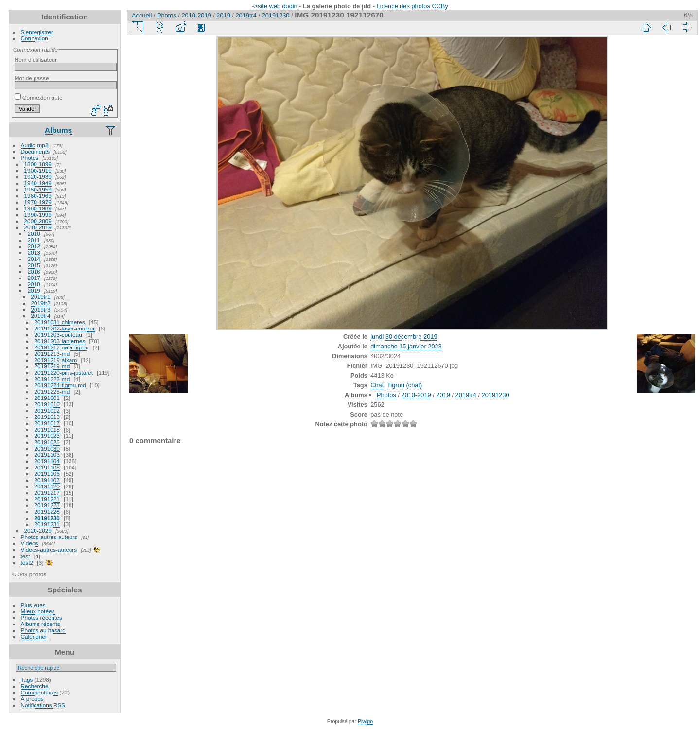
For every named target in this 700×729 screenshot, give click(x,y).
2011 (34, 240)
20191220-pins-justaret (64, 373)
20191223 (47, 505)
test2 (27, 563)
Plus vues (33, 605)
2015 (34, 265)
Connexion (35, 38)
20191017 (47, 423)
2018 (34, 284)
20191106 (47, 474)
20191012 (47, 410)
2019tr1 (41, 297)
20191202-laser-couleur (65, 328)
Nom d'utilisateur (36, 60)
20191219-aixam (56, 360)
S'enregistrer (37, 32)
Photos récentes (42, 617)
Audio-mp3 (35, 145)
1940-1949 (38, 183)
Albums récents (41, 624)
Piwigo (365, 721)
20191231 (47, 524)
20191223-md (52, 379)
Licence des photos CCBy (412, 6)
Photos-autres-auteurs (49, 537)
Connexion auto (39, 97)
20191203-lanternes (60, 341)
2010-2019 (38, 227)
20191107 (47, 480)
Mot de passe (32, 78)
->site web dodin (275, 6)
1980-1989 (38, 208)
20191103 (47, 455)
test (26, 556)
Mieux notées (38, 611)
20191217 (47, 493)
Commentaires (40, 692)
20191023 (47, 436)
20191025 (47, 442)
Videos (30, 543)
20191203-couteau (58, 335)
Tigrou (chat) (404, 385)
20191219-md (52, 366)
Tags (27, 680)
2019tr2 (41, 303)
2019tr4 (41, 316)
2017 (34, 278)
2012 (34, 246)
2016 (34, 271)
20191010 (47, 404)
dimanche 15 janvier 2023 (406, 346)
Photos (30, 158)
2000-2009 (38, 221)
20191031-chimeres (60, 322)
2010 (34, 234)
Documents (35, 151)
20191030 (47, 448)
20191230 (47, 518)
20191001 (47, 398)
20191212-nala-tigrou (62, 347)
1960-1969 (38, 196)
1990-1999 (38, 215)
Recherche (35, 686)
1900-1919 (38, 170)
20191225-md (52, 391)
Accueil (142, 15)
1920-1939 (38, 177)
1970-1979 (38, 202)
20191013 (47, 417)
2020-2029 (38, 530)
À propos (32, 699)
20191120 (47, 486)
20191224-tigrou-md (60, 385)
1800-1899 (38, 164)
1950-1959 (38, 189)
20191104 (47, 461)
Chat (377, 385)
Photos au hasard (43, 630)
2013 (34, 252)
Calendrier (34, 636)
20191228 (47, 512)
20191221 (47, 499)
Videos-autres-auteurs (49, 549)
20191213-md (52, 354)
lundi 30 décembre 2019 (404, 337)
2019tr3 (41, 309)
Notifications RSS (43, 705)
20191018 (47, 429)
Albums (58, 130)
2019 (34, 290)
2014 (34, 259)
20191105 (47, 467)
